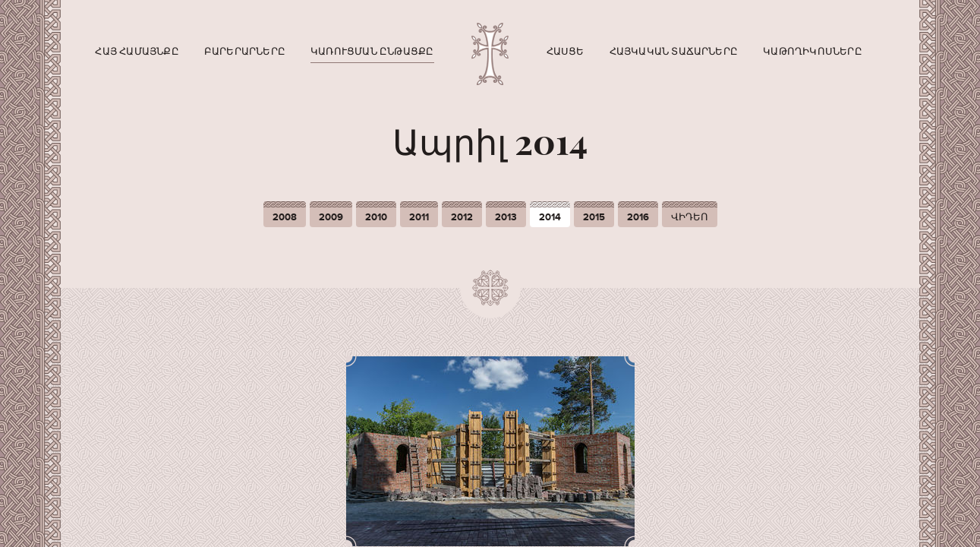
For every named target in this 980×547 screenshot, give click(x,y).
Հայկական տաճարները (674, 52)
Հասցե (566, 52)
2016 (638, 217)
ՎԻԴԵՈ (690, 217)
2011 (419, 217)
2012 (462, 217)
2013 (506, 217)
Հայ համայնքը (137, 52)
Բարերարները (245, 52)
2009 (331, 217)
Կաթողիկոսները (813, 52)
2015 (594, 217)
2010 (376, 217)
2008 (285, 217)
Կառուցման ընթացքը (372, 52)
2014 (550, 217)
